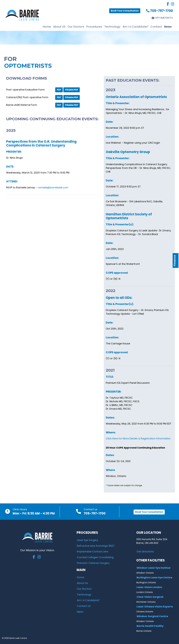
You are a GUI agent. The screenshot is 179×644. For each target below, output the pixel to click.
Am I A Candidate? (88, 600)
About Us (82, 583)
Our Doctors (76, 27)
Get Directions (145, 552)
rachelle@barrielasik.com (53, 187)
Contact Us (84, 606)
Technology (112, 27)
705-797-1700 (160, 11)
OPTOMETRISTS (162, 18)
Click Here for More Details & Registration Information (138, 439)
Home (47, 27)
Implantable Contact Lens (93, 552)
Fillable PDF (72, 90)
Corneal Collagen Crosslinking (95, 557)
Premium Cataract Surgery (93, 563)
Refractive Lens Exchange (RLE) (96, 546)
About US (59, 27)
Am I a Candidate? (135, 27)
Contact (156, 27)
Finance (175, 261)
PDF (59, 90)
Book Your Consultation (125, 11)
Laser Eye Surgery (88, 540)
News (168, 27)
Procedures (94, 27)
